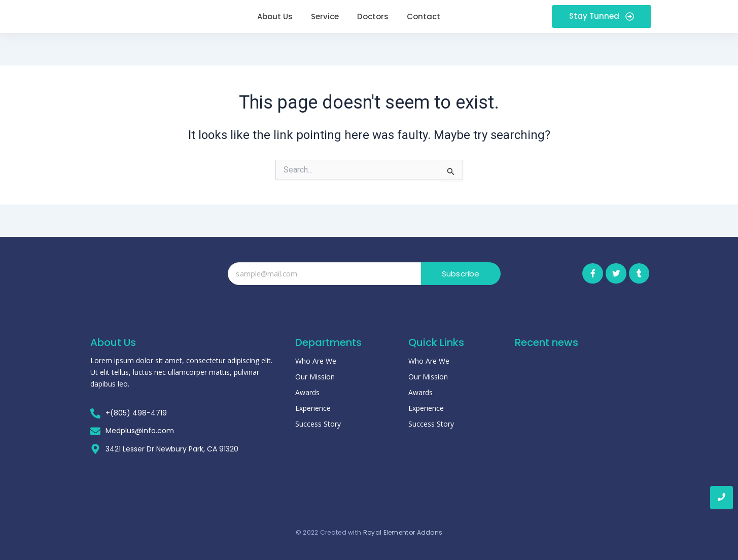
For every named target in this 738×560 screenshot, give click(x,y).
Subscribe (461, 274)
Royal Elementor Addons (403, 529)
